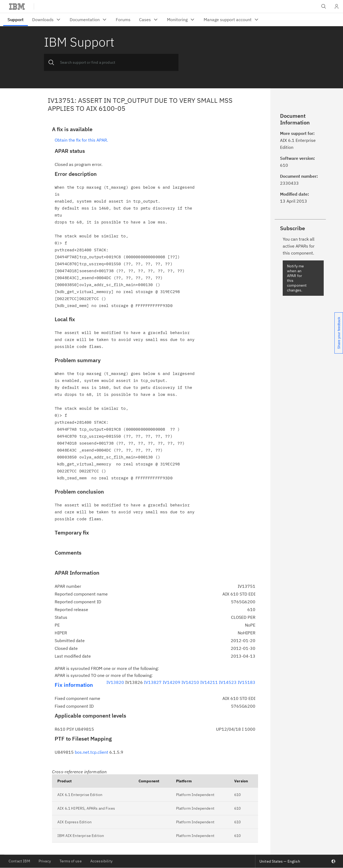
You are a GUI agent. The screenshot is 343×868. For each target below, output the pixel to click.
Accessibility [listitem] (101, 861)
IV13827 (153, 682)
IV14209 (171, 682)
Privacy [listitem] (45, 861)
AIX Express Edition (74, 822)
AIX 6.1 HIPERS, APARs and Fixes (86, 808)
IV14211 (209, 682)
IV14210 (190, 682)
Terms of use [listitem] (71, 861)
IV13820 (115, 682)
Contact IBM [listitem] (19, 861)
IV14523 (228, 682)
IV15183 (247, 682)
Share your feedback (339, 333)
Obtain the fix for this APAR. (81, 140)
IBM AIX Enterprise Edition (81, 836)
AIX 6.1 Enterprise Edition (80, 795)
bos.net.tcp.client (92, 752)
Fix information (74, 685)
